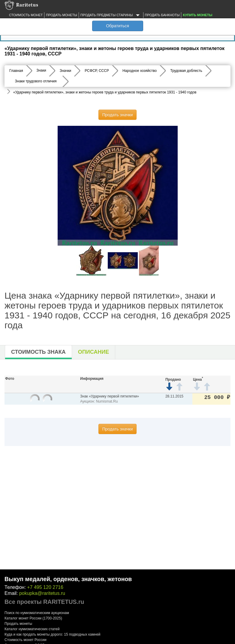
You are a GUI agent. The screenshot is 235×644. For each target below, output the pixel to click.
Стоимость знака (38, 352)
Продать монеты (62, 15)
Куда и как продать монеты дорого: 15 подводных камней (53, 634)
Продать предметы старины (111, 15)
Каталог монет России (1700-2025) (33, 618)
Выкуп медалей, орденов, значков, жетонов (68, 579)
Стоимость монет (26, 15)
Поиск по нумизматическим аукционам (37, 613)
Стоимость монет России (26, 640)
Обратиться (117, 26)
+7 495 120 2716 (45, 587)
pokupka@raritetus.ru (42, 593)
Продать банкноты (162, 15)
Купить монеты (197, 15)
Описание (93, 352)
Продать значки (117, 115)
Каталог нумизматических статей (32, 629)
